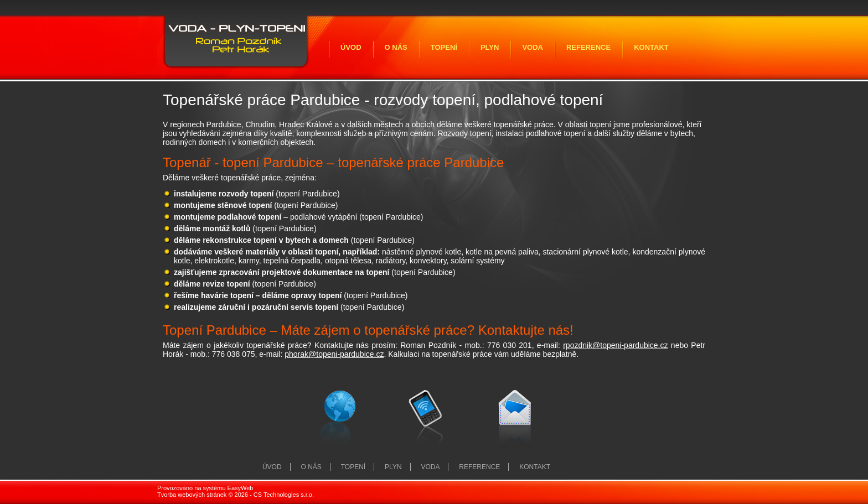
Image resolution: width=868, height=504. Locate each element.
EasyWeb (241, 488)
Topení (444, 47)
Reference (588, 47)
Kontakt (651, 47)
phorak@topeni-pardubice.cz (334, 354)
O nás (396, 47)
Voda (533, 47)
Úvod (351, 47)
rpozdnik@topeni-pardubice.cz (615, 345)
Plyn (490, 47)
